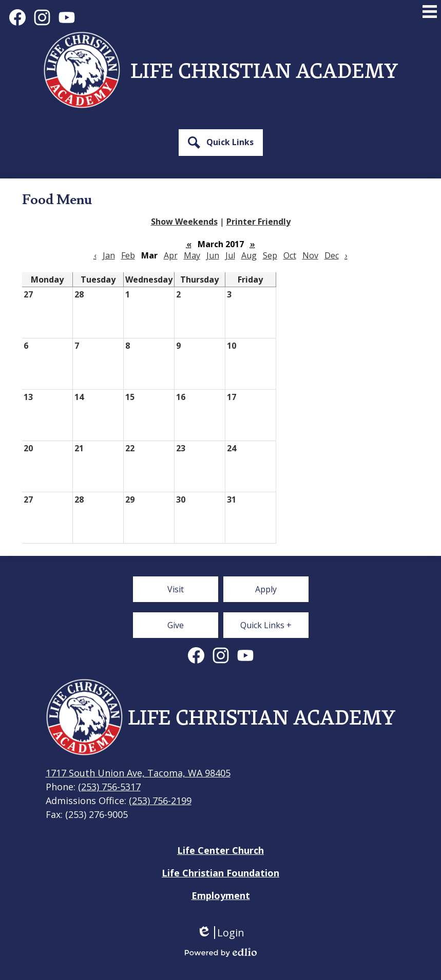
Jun (213, 255)
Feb (128, 255)
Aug (249, 255)
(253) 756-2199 (160, 801)
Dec (332, 255)
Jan (109, 255)
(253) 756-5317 (109, 787)
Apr (171, 255)
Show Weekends (184, 222)
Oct (290, 255)
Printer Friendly (258, 222)
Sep (270, 255)
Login (221, 933)
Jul (230, 255)
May (192, 255)
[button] (221, 143)
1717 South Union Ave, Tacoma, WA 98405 (138, 773)
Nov (310, 255)
